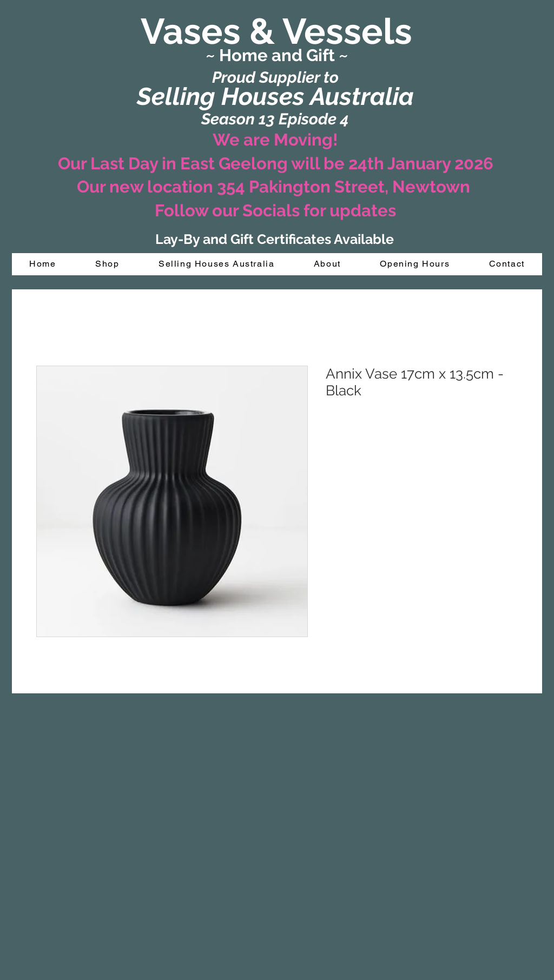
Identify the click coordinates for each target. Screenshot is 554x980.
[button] (107, 264)
